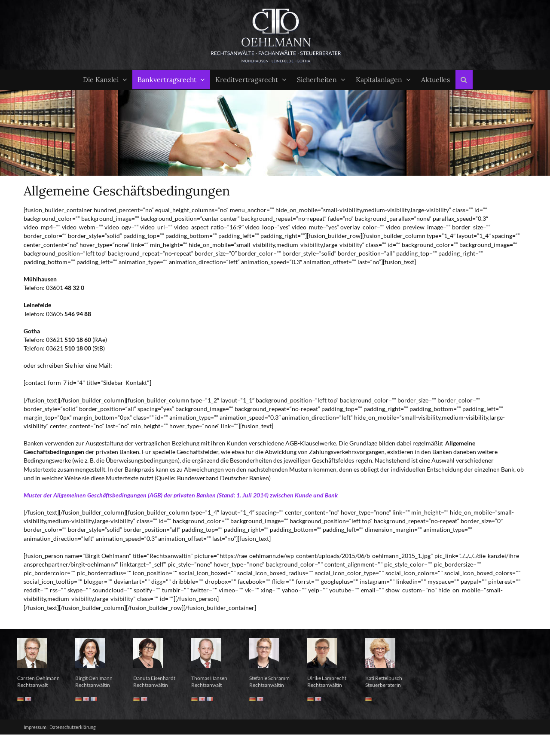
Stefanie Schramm (269, 678)
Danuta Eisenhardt (154, 678)
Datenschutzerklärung (73, 727)
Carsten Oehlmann (38, 678)
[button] (464, 80)
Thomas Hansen (209, 678)
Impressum (35, 727)
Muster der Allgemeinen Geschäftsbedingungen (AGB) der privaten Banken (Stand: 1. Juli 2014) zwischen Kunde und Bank (181, 495)
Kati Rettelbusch (384, 678)
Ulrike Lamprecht (327, 678)
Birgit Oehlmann (94, 678)
